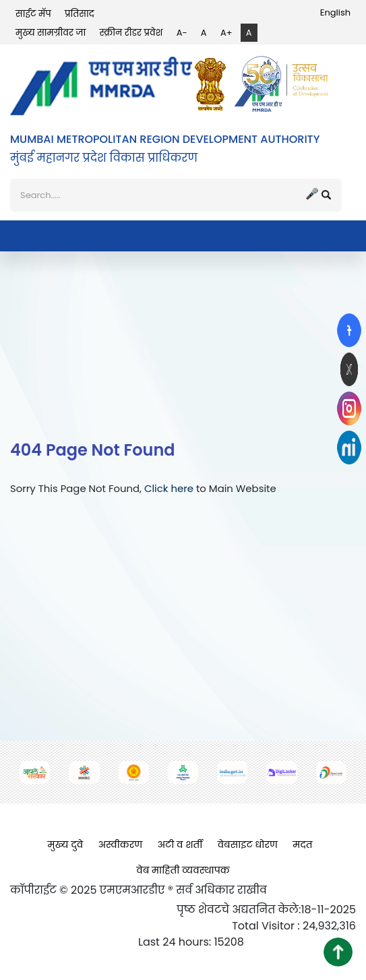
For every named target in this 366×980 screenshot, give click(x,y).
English (335, 12)
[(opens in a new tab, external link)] (349, 330)
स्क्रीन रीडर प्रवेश (131, 33)
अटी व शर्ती (180, 845)
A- (182, 33)
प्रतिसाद (80, 14)
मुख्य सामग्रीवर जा (51, 33)
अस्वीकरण (120, 845)
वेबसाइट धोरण (248, 845)
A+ (226, 33)
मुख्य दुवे (66, 845)
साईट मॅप (33, 14)
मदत (302, 845)
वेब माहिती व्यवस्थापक (183, 870)
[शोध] (176, 195)
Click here (169, 488)
